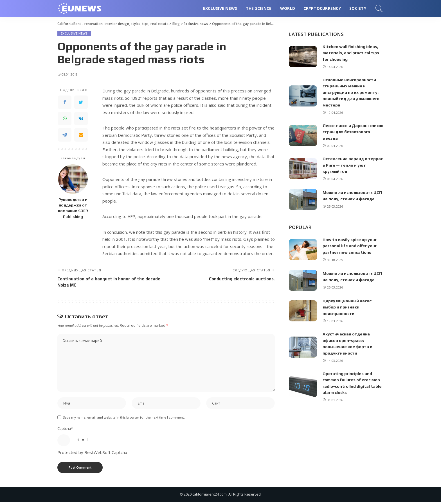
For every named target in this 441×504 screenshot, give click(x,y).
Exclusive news (74, 34)
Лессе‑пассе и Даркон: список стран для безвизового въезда (346, 132)
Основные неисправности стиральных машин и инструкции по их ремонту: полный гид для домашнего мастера (352, 92)
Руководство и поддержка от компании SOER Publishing (73, 208)
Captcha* (65, 431)
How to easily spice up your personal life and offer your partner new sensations (350, 246)
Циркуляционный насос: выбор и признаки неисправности (348, 307)
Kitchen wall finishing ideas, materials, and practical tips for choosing (352, 53)
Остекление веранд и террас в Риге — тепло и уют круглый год (353, 165)
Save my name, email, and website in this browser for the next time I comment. (124, 420)
